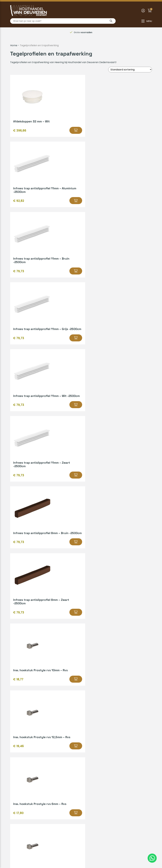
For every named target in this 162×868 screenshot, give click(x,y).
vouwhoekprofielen (94, 684)
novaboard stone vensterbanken (49, 692)
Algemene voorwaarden (63, 855)
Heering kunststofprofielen (47, 680)
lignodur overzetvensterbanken (79, 688)
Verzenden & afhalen (23, 750)
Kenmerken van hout (95, 750)
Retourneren (18, 770)
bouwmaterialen (56, 676)
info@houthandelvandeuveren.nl (105, 814)
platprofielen (71, 684)
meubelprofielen (74, 696)
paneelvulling (43, 696)
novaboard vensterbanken (86, 692)
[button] (45, 134)
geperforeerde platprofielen (45, 684)
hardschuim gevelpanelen (80, 680)
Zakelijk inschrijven (21, 775)
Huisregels (16, 755)
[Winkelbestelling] (130, 70)
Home (14, 45)
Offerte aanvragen (113, 721)
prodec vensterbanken (117, 692)
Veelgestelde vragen (23, 765)
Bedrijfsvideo (90, 760)
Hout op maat (91, 746)
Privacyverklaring (91, 855)
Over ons (16, 791)
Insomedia (146, 855)
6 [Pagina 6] (88, 657)
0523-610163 (93, 809)
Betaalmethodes (20, 746)
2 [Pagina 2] (72, 657)
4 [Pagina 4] (80, 657)
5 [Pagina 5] (84, 657)
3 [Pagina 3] (76, 657)
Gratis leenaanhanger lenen (100, 755)
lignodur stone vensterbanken (117, 688)
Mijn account (18, 760)
